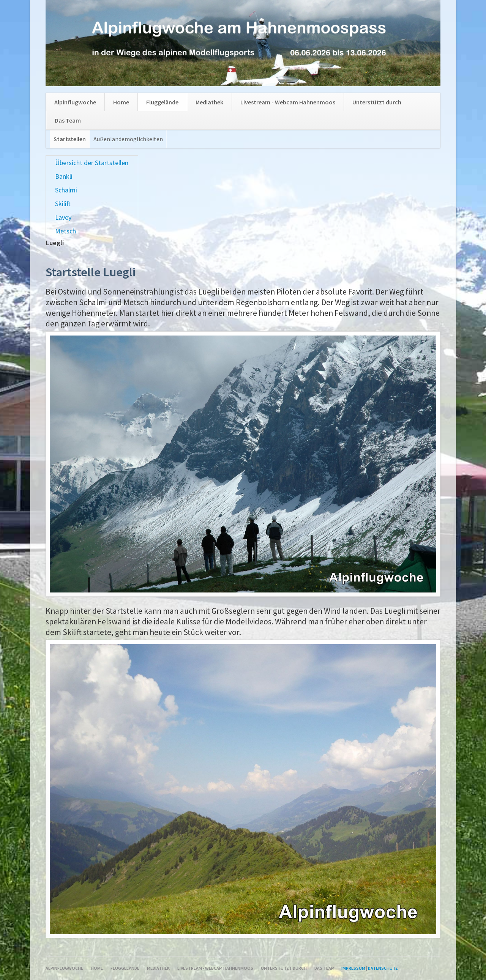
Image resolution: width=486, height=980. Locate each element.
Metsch (65, 231)
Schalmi (66, 190)
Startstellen (70, 139)
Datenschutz (383, 968)
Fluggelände (162, 102)
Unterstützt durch (377, 102)
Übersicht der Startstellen (92, 163)
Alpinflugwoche (75, 102)
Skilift (63, 204)
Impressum (353, 968)
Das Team (68, 120)
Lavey (63, 217)
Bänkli (64, 176)
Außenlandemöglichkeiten (128, 139)
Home (121, 102)
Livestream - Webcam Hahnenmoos (288, 102)
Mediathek (209, 102)
